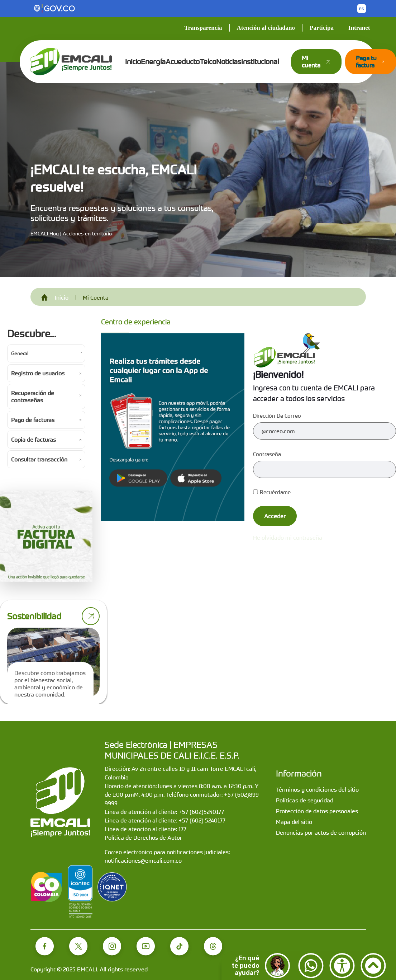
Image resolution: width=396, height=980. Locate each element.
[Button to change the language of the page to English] (362, 9)
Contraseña (267, 454)
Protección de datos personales (317, 811)
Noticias (229, 62)
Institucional (260, 62)
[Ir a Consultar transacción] (46, 459)
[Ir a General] (46, 353)
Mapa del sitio (294, 822)
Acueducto (183, 62)
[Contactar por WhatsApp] (311, 966)
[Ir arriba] (373, 966)
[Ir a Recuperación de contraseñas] (46, 397)
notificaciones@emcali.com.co (143, 861)
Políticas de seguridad (305, 800)
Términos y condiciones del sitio (317, 789)
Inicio (133, 62)
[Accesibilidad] (342, 966)
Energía (153, 62)
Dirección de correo (277, 416)
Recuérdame (272, 492)
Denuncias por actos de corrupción (321, 833)
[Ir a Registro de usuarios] (46, 373)
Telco (208, 62)
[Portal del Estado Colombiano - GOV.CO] (55, 9)
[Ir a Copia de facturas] (46, 440)
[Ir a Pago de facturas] (46, 420)
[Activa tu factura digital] (46, 536)
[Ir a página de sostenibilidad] (91, 616)
